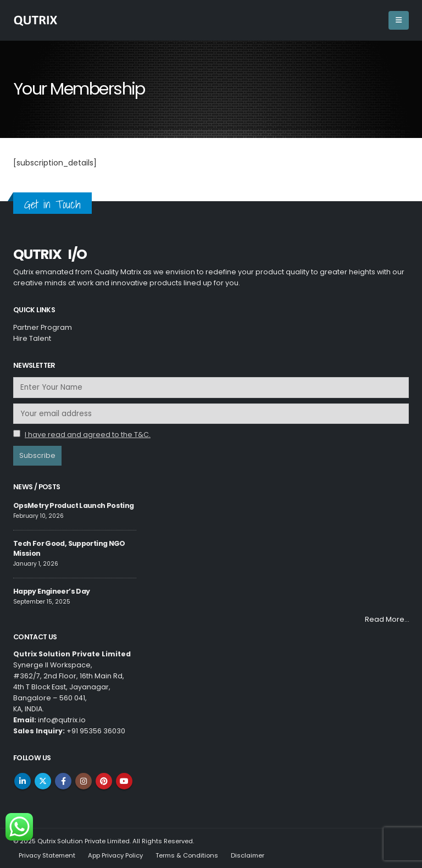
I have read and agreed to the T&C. (88, 435)
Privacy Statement (47, 855)
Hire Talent (32, 338)
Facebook (63, 781)
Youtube (124, 781)
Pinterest (104, 781)
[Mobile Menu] (399, 20)
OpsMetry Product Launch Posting (73, 505)
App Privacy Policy (115, 855)
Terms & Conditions (187, 855)
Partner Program (43, 327)
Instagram (84, 781)
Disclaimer (248, 855)
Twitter (43, 781)
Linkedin (23, 781)
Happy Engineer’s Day (51, 591)
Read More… (387, 619)
